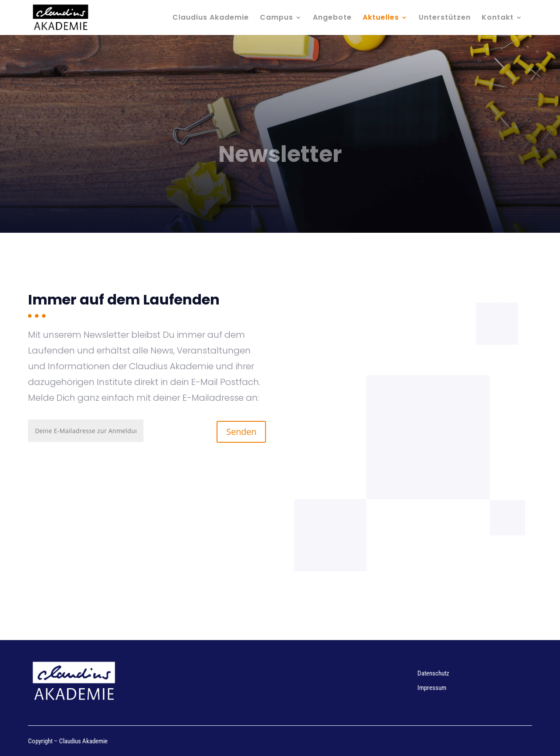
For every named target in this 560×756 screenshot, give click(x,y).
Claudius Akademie (211, 18)
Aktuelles (381, 18)
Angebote (332, 18)
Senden (241, 432)
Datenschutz (433, 673)
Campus (276, 18)
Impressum (432, 688)
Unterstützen (445, 18)
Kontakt (498, 18)
